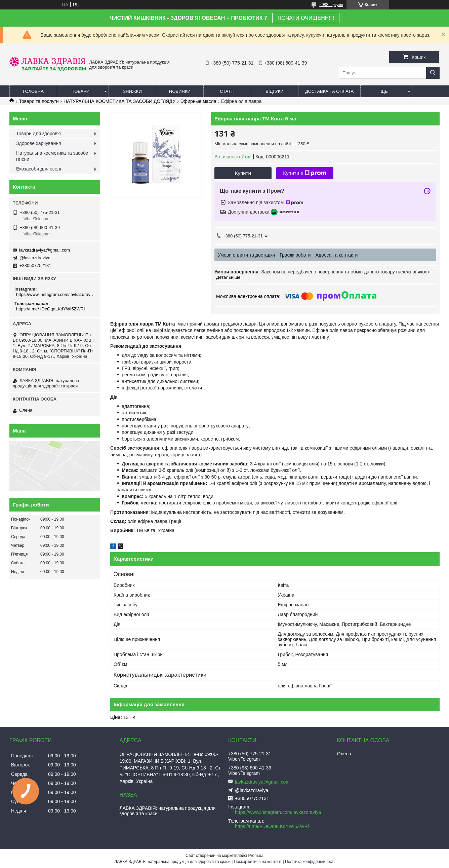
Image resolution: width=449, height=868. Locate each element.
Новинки (180, 91)
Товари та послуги (39, 101)
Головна (33, 91)
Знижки (132, 91)
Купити (243, 173)
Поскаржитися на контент (258, 862)
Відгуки (274, 91)
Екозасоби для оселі (38, 169)
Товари (81, 91)
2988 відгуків (331, 5)
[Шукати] (433, 73)
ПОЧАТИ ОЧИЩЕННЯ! (306, 18)
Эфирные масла (198, 101)
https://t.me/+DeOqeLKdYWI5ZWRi (50, 309)
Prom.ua (256, 856)
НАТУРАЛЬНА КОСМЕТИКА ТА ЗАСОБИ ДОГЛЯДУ (119, 101)
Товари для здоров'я (38, 134)
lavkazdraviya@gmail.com (45, 250)
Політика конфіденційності (310, 862)
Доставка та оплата (329, 91)
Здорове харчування (38, 143)
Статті (227, 91)
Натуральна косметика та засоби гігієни (52, 156)
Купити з (305, 173)
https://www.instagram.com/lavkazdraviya (56, 294)
